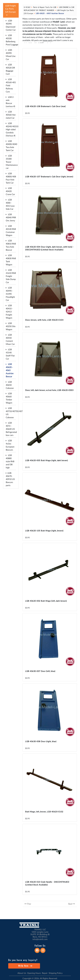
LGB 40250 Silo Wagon (11, 326)
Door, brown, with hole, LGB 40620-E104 (44, 320)
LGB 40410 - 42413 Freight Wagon (9, 312)
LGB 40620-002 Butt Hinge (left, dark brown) (46, 601)
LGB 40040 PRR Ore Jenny (11, 218)
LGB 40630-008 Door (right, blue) (41, 742)
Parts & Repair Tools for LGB (45, 7)
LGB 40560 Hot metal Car (11, 115)
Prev (29, 904)
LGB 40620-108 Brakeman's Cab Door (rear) (45, 106)
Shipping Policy (56, 973)
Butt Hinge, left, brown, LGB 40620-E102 (44, 812)
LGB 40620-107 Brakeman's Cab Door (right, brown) (49, 177)
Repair (45, 973)
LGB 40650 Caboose (10, 385)
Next (70, 904)
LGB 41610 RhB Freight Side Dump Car (11, 276)
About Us (22, 973)
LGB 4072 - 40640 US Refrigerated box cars (11, 429)
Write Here (25, 966)
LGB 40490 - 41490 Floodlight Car (10, 294)
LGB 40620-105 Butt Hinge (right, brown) (44, 531)
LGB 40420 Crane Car (10, 191)
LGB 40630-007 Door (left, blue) (40, 671)
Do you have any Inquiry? (23, 960)
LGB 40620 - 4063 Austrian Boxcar (10, 370)
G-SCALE (27, 7)
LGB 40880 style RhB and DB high (10, 462)
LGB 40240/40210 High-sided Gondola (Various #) (12, 130)
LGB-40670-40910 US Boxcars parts (10, 479)
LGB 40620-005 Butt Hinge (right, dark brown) (46, 461)
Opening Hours (34, 973)
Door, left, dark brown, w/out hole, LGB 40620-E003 (49, 390)
